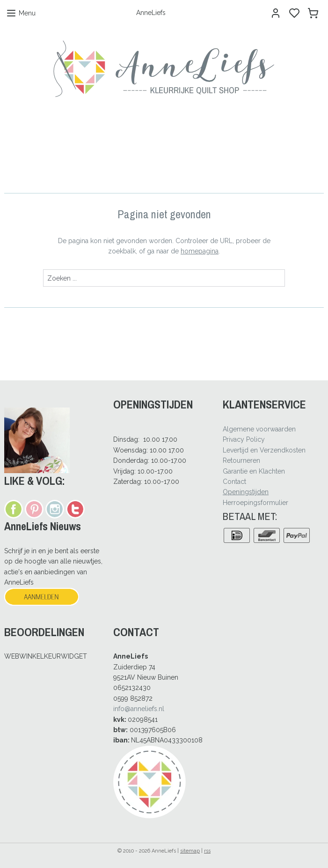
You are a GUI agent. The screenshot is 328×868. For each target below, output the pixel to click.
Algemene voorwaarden (259, 429)
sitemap (190, 851)
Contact (234, 482)
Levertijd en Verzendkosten (264, 450)
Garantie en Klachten (254, 471)
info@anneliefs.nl (139, 709)
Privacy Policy (244, 439)
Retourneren (241, 460)
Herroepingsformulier (255, 503)
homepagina (200, 251)
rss (207, 851)
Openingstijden (246, 492)
